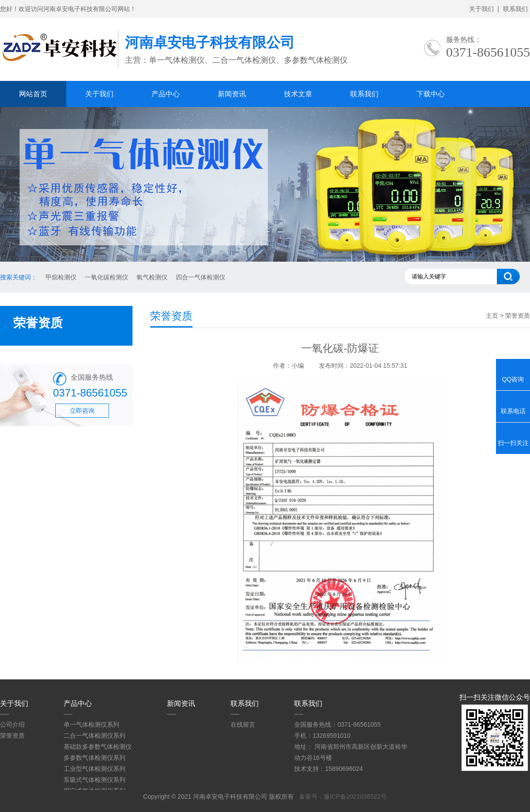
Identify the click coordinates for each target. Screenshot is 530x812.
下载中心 (431, 94)
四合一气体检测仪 (201, 277)
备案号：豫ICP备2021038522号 (343, 797)
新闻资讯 (232, 94)
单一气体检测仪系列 (91, 724)
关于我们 (481, 9)
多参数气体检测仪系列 (95, 758)
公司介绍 (12, 724)
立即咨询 (82, 411)
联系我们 (515, 9)
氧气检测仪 (152, 277)
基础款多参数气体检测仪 (98, 747)
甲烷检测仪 (61, 277)
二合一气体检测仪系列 (95, 736)
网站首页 (33, 94)
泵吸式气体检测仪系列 (95, 780)
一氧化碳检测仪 (106, 277)
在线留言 (243, 724)
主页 (492, 316)
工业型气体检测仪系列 (95, 769)
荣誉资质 (12, 736)
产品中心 (166, 94)
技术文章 (298, 94)
